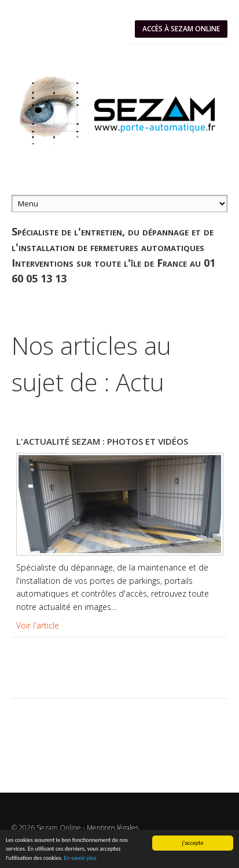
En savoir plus (80, 858)
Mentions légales (113, 828)
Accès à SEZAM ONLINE (181, 29)
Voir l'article (38, 625)
